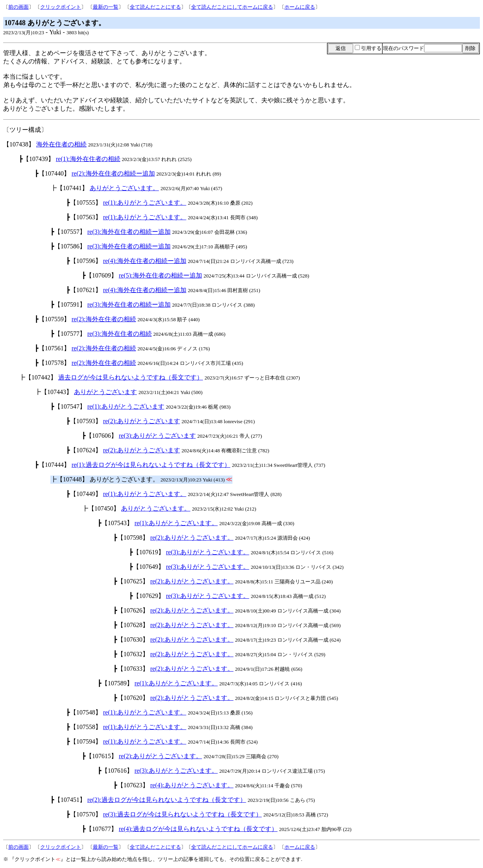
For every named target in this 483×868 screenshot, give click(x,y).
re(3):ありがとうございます (157, 436)
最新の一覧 (106, 7)
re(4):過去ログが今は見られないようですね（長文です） (198, 829)
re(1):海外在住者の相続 (88, 159)
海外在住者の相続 (61, 144)
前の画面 (18, 7)
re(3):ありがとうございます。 (208, 552)
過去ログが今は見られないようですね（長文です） (131, 377)
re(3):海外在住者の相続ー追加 (129, 232)
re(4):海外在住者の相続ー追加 (145, 261)
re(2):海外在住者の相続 (104, 319)
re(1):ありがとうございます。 (145, 203)
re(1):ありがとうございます (126, 406)
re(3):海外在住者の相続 (120, 334)
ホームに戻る (300, 7)
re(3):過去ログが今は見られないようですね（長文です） (183, 814)
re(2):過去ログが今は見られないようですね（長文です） (167, 800)
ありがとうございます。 (124, 188)
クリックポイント (61, 7)
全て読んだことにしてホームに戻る (232, 7)
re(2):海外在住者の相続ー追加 (113, 173)
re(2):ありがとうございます (142, 421)
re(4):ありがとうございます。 (192, 785)
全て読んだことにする (155, 7)
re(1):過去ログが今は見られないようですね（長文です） (151, 465)
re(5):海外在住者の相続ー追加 (160, 275)
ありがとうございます (105, 392)
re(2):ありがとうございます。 (192, 538)
